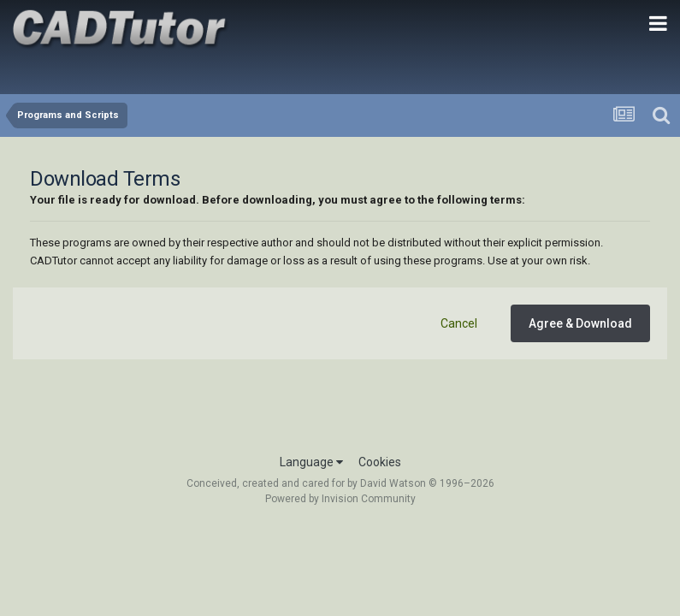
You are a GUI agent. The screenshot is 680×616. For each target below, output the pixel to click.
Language (311, 462)
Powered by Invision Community (340, 499)
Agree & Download (580, 323)
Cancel (459, 323)
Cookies (380, 462)
